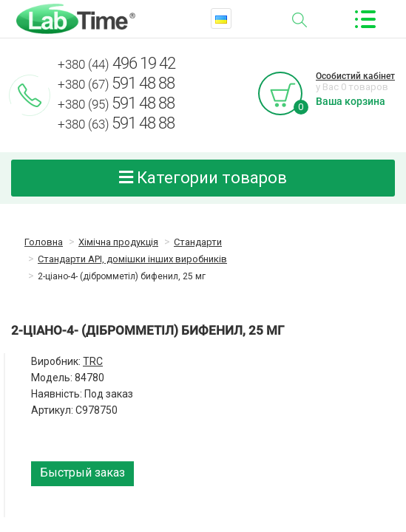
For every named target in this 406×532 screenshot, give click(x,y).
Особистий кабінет (355, 76)
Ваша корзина (351, 101)
